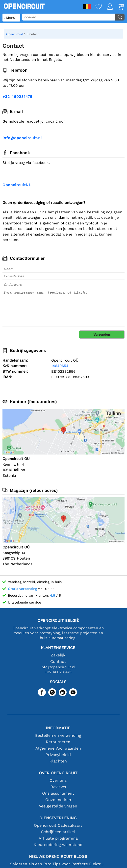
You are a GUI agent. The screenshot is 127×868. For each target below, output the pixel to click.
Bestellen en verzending (58, 735)
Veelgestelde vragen (58, 806)
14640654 (60, 366)
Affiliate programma (58, 838)
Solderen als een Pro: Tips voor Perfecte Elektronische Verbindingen (58, 864)
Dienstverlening (58, 818)
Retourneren (58, 742)
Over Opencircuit (58, 773)
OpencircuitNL (17, 185)
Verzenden (102, 335)
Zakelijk (58, 655)
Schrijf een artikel (58, 832)
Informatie (58, 728)
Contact (58, 662)
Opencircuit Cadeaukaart (58, 825)
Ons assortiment (58, 793)
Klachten (58, 761)
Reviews (58, 787)
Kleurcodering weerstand (58, 845)
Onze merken (58, 800)
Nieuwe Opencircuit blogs (58, 857)
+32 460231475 (17, 97)
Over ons (58, 780)
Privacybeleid (58, 755)
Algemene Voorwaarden (58, 748)
